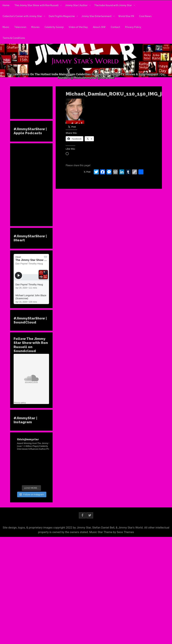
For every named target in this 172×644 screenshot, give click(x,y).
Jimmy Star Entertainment (96, 16)
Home (6, 5)
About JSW (99, 27)
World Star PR (126, 16)
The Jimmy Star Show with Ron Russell (36, 5)
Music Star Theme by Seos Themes (112, 532)
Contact (115, 27)
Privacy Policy (133, 27)
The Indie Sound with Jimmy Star (113, 5)
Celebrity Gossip (54, 27)
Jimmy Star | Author (76, 5)
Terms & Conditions (14, 38)
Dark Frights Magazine (62, 16)
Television (20, 27)
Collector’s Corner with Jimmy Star (22, 16)
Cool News (145, 16)
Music (6, 27)
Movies (35, 27)
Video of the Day (78, 27)
